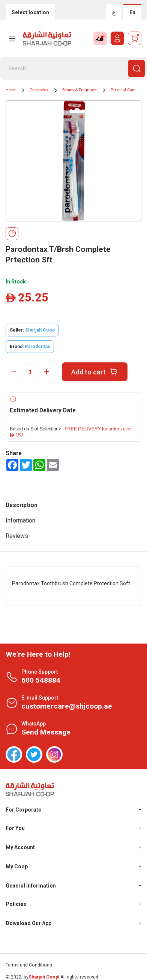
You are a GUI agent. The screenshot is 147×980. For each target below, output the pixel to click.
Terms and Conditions (29, 965)
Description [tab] (22, 505)
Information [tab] (20, 520)
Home (11, 90)
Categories (39, 90)
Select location (30, 12)
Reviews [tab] (17, 536)
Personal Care (123, 90)
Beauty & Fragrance (79, 90)
